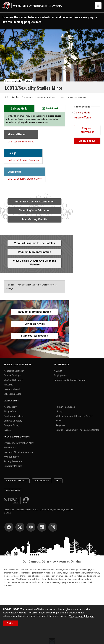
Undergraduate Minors (45, 97)
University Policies (13, 466)
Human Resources (65, 407)
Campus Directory (13, 421)
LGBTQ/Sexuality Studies (21, 142)
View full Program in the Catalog (35, 243)
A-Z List (58, 371)
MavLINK (8, 385)
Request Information (87, 130)
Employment (60, 376)
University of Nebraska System (70, 380)
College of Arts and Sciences (23, 160)
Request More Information (35, 252)
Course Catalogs (12, 376)
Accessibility (10, 407)
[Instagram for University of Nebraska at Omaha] (53, 527)
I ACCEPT (11, 623)
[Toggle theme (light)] (58, 481)
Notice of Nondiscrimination (18, 452)
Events (7, 430)
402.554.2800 (13, 490)
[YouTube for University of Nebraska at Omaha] (31, 527)
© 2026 (8, 513)
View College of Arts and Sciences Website (35, 263)
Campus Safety (12, 425)
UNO (6, 97)
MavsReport (10, 448)
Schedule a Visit (35, 324)
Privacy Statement (13, 461)
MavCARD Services (13, 380)
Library (59, 412)
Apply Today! (87, 141)
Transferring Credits (35, 219)
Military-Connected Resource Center (74, 416)
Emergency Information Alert (19, 443)
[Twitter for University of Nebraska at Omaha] (20, 527)
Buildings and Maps (14, 416)
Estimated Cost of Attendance (34, 202)
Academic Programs (21, 97)
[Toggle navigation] (98, 6)
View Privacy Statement (81, 616)
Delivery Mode (82, 113)
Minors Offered (82, 118)
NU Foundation (11, 457)
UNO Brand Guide (13, 394)
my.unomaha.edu (12, 389)
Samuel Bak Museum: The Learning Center (77, 430)
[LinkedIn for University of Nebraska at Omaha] (42, 527)
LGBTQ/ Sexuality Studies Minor (25, 179)
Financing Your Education (35, 210)
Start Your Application (34, 336)
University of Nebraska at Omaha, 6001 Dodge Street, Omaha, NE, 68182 (38, 510)
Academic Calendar (14, 371)
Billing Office (10, 412)
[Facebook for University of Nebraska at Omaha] (9, 527)
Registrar (60, 425)
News (59, 421)
